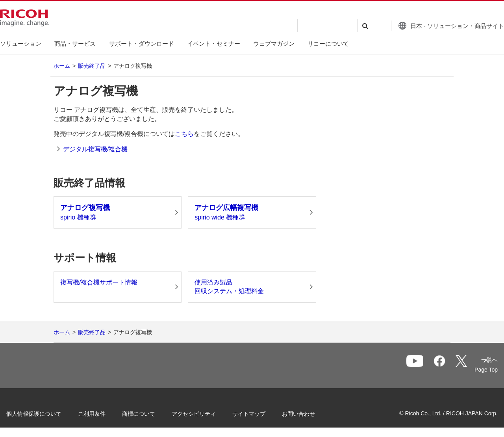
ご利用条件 (105, 413)
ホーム (62, 66)
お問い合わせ (312, 413)
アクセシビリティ (207, 413)
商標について (152, 413)
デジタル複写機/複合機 (95, 149)
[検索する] (348, 26)
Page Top (473, 370)
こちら (184, 134)
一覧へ (443, 366)
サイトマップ (262, 413)
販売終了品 (92, 66)
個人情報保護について (47, 413)
